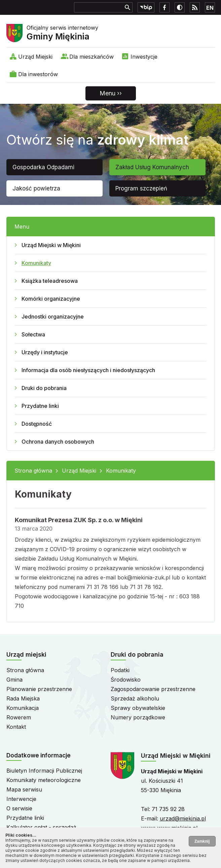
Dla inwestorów (38, 74)
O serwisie (19, 808)
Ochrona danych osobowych (58, 442)
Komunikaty (36, 263)
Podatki (120, 670)
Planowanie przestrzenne (39, 689)
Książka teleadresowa (50, 281)
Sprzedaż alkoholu (135, 698)
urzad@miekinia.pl (183, 818)
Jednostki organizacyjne (53, 317)
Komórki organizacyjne (51, 299)
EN (210, 8)
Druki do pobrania (44, 388)
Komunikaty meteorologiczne (44, 780)
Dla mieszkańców (91, 57)
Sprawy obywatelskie (138, 708)
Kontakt (16, 727)
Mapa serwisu (24, 789)
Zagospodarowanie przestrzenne (153, 689)
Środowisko (126, 680)
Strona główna (33, 471)
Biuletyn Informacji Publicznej (44, 771)
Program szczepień (141, 188)
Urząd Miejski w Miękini (51, 245)
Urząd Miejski (35, 57)
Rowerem (19, 717)
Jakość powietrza (36, 188)
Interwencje (21, 799)
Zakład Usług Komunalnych (152, 167)
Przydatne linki (40, 406)
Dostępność (37, 424)
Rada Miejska (23, 698)
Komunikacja (23, 708)
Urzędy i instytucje (45, 352)
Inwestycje (144, 57)
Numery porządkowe (138, 717)
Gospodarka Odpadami (43, 167)
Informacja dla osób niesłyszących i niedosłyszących (88, 370)
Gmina (14, 680)
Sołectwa (33, 334)
